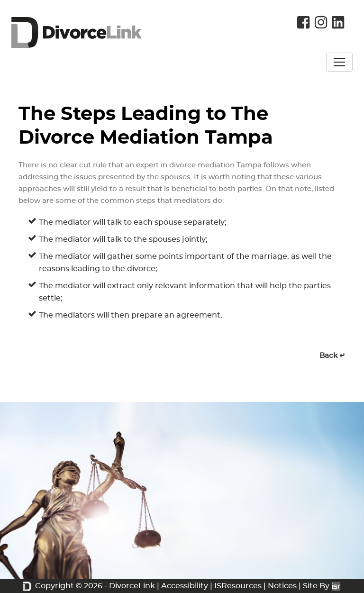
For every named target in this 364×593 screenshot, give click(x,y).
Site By (322, 586)
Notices (282, 586)
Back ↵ (332, 356)
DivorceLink (132, 586)
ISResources (238, 586)
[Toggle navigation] (339, 62)
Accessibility (185, 586)
